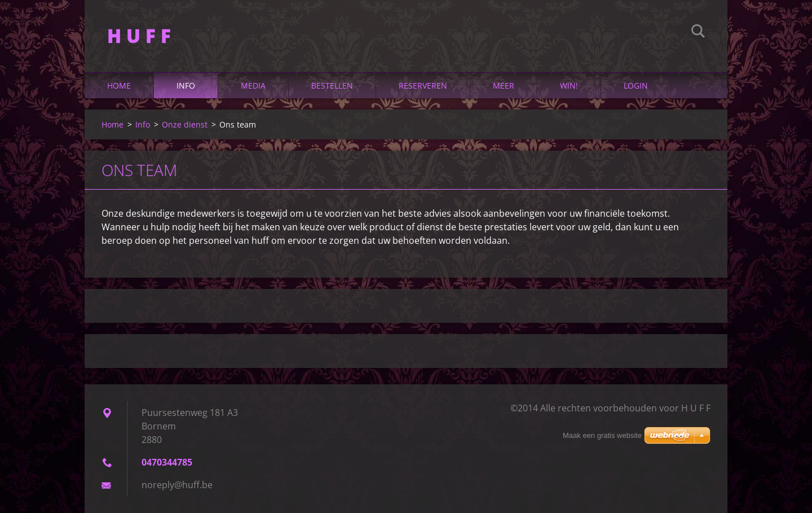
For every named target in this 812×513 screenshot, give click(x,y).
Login (636, 85)
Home (119, 85)
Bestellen (332, 85)
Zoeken (698, 33)
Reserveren (423, 85)
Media (253, 85)
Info (186, 85)
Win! (569, 85)
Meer (504, 85)
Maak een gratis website (602, 435)
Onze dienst (185, 124)
